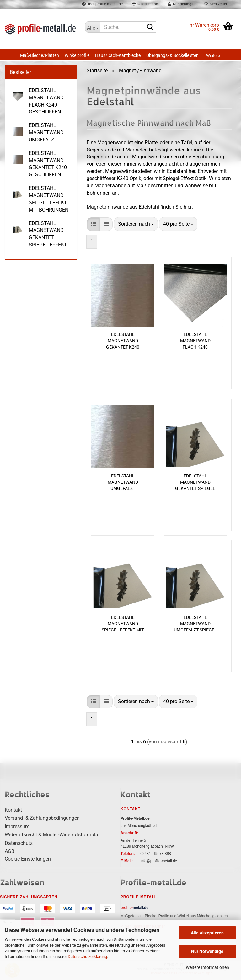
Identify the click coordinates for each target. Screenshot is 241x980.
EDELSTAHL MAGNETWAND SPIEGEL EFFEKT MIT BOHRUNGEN (123, 624)
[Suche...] (93, 27)
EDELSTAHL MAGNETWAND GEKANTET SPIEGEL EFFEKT (195, 482)
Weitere (213, 55)
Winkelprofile (77, 55)
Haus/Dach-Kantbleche (118, 55)
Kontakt (13, 810)
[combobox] (136, 224)
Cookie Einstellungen (28, 859)
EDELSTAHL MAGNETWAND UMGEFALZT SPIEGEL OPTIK (195, 624)
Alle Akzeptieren (207, 933)
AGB (10, 851)
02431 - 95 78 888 (155, 854)
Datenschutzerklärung (87, 957)
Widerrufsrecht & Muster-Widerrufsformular (52, 835)
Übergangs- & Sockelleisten (172, 55)
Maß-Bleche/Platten (40, 55)
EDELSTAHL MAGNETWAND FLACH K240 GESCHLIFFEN (195, 341)
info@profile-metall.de (159, 861)
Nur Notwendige (207, 951)
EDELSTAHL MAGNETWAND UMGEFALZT (123, 482)
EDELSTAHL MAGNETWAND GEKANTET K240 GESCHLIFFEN (123, 341)
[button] (93, 224)
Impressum (17, 826)
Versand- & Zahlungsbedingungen (42, 818)
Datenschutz (19, 843)
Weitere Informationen (207, 967)
